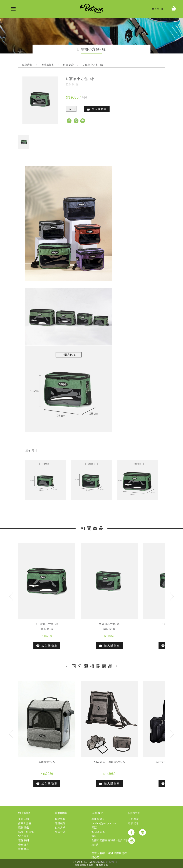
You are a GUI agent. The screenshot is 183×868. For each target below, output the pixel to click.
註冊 (161, 9)
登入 (154, 9)
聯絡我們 (98, 813)
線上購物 (24, 813)
